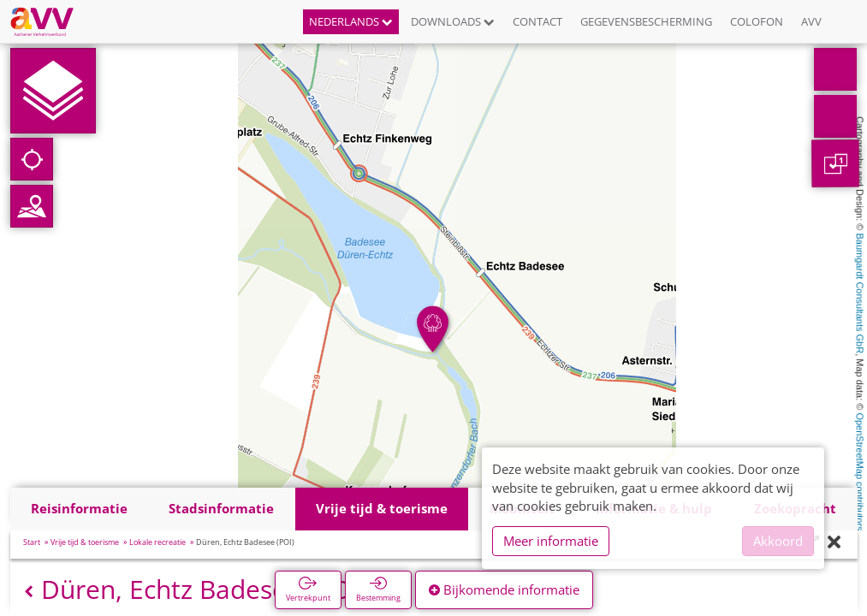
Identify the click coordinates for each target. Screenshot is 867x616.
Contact (537, 21)
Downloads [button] (453, 21)
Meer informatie (551, 541)
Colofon (757, 21)
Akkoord (778, 541)
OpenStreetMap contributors (860, 471)
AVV (811, 21)
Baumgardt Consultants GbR (860, 294)
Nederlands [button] (351, 21)
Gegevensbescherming (646, 21)
